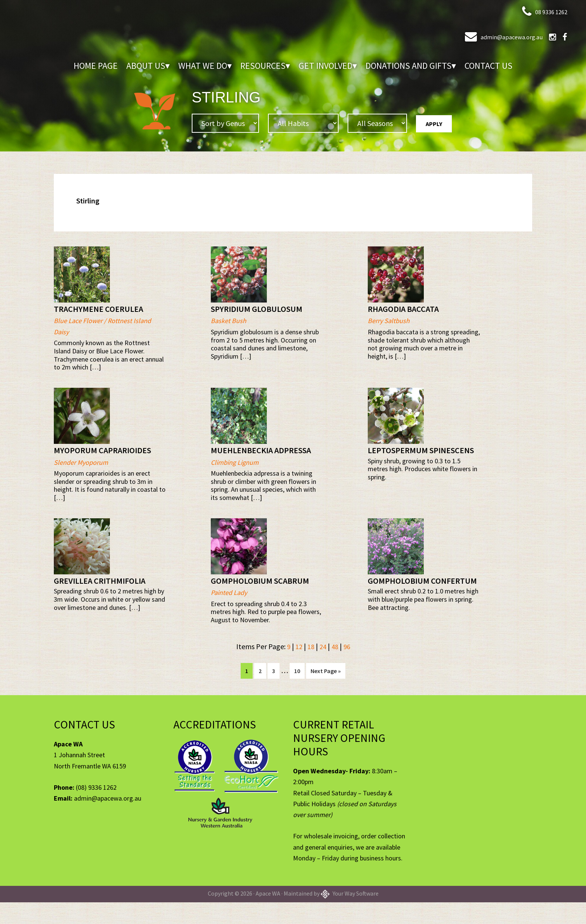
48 (336, 669)
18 (310, 669)
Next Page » (326, 695)
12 (297, 669)
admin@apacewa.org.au (492, 36)
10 (299, 693)
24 (323, 669)
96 (348, 669)
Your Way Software (350, 915)
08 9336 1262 (543, 11)
